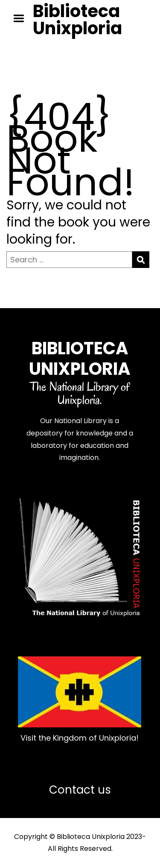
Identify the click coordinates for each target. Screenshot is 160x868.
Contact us (80, 790)
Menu (22, 18)
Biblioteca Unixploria (77, 20)
